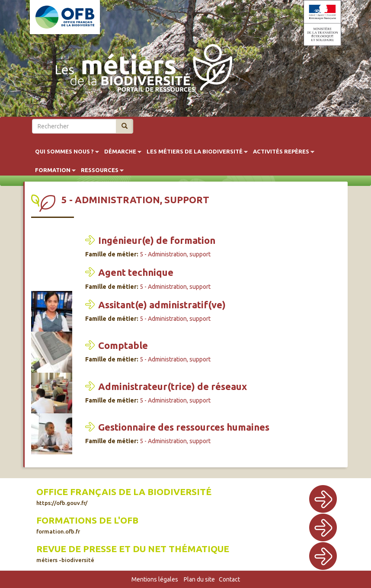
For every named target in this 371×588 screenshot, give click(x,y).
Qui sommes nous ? (64, 152)
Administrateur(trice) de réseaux (173, 386)
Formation (53, 170)
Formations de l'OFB (87, 525)
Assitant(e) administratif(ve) (162, 305)
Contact (229, 579)
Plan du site (199, 579)
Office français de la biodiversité (124, 496)
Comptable (123, 345)
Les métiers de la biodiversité (195, 152)
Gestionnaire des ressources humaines (184, 427)
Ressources (100, 170)
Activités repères (281, 152)
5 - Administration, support (175, 254)
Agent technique (136, 272)
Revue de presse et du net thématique (133, 553)
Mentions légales (155, 579)
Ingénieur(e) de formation (157, 240)
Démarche (120, 152)
